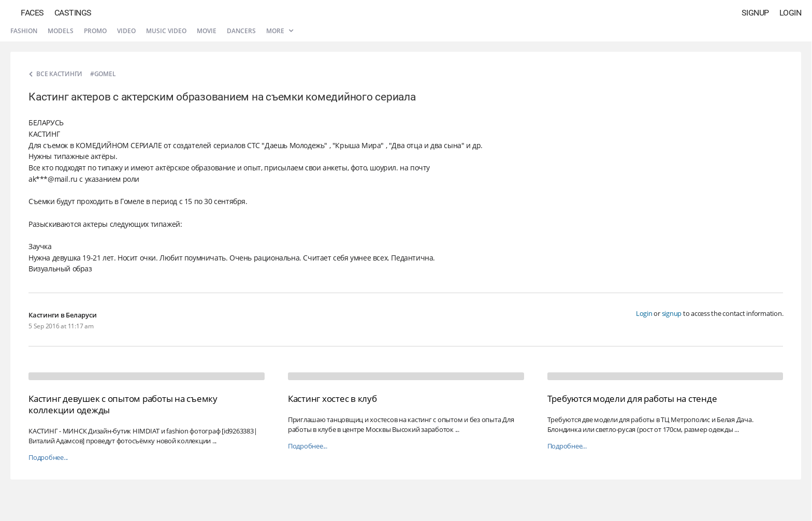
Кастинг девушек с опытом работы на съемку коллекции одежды (123, 404)
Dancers (241, 31)
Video (126, 31)
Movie (207, 31)
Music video (166, 31)
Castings (73, 13)
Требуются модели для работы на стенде (632, 399)
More (280, 31)
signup (672, 313)
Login (791, 13)
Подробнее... (48, 458)
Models (61, 31)
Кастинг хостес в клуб (332, 399)
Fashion (24, 31)
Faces (32, 13)
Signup (755, 13)
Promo (95, 31)
